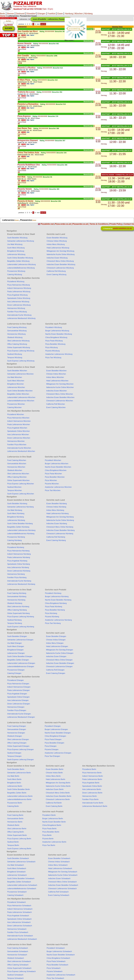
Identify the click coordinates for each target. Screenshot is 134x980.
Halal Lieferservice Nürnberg (57, 513)
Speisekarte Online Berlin (92, 786)
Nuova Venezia (24, 43)
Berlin (3, 14)
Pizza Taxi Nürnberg (53, 623)
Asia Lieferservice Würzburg (18, 302)
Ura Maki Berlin (13, 776)
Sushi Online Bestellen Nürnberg (20, 524)
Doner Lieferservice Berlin (92, 793)
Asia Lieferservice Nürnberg (18, 567)
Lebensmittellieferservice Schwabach (22, 889)
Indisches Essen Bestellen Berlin (59, 796)
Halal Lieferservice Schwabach (60, 868)
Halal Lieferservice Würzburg (58, 248)
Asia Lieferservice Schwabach (19, 922)
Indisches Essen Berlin (55, 789)
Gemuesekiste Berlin (15, 819)
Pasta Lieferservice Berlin (92, 779)
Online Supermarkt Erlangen (18, 746)
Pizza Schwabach (54, 968)
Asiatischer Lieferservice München (58, 487)
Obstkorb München (15, 470)
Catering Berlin (13, 806)
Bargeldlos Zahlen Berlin (17, 793)
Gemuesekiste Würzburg (17, 331)
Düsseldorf (31, 14)
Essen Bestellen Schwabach (59, 858)
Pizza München (51, 480)
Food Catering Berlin (15, 815)
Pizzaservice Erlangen (16, 670)
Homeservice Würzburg (16, 334)
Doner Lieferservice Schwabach (20, 926)
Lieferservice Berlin (15, 786)
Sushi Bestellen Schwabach (18, 858)
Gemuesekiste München (17, 464)
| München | (79, 14)
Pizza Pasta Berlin (49, 829)
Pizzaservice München (16, 404)
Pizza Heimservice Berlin (92, 773)
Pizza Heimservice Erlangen (18, 684)
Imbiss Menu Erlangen (55, 643)
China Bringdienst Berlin (52, 825)
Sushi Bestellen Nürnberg (17, 504)
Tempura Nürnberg (15, 623)
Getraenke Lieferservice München (20, 374)
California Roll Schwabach (58, 892)
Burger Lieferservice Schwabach (59, 951)
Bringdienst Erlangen (15, 650)
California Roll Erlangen (55, 670)
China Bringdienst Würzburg (56, 337)
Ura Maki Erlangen (15, 643)
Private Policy (116, 224)
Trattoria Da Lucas (26, 92)
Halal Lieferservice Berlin (55, 779)
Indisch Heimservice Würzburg (19, 288)
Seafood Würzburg (15, 354)
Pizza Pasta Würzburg (54, 341)
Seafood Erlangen (14, 753)
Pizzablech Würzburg (54, 327)
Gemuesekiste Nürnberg (17, 596)
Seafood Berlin (13, 842)
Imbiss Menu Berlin (53, 776)
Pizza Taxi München (53, 490)
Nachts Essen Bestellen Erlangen (58, 733)
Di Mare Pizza (24, 80)
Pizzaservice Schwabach (17, 892)
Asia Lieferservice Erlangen (18, 700)
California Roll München (56, 404)
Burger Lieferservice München (57, 464)
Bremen (11, 14)
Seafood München (14, 487)
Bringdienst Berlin (14, 783)
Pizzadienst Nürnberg (16, 547)
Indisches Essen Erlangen (56, 656)
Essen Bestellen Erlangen (56, 636)
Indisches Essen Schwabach (59, 878)
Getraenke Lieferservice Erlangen (20, 640)
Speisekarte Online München (18, 431)
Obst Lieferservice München (18, 474)
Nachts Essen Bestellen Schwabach (61, 955)
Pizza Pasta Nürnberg (54, 607)
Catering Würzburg (15, 275)
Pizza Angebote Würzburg (17, 295)
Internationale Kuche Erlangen (19, 714)
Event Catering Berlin (54, 806)
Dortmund (20, 14)
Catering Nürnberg (14, 540)
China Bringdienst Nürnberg (56, 603)
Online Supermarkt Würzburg (19, 347)
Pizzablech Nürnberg (53, 593)
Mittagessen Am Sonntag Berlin (58, 783)
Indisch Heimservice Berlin (93, 776)
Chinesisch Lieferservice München (60, 401)
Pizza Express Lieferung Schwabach (21, 971)
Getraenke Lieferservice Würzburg (21, 241)
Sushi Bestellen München (17, 371)
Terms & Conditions (99, 224)
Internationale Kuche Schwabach (20, 936)
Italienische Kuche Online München (60, 387)
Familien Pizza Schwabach (18, 932)
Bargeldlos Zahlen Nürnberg (18, 527)
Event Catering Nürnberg (56, 540)
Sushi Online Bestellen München (20, 391)
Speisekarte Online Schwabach (19, 919)
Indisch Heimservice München (19, 421)
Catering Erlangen (14, 673)
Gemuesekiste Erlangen (17, 729)
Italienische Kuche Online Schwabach (63, 875)
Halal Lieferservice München (57, 381)
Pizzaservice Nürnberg (16, 537)
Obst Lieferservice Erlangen (18, 739)
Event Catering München (56, 407)
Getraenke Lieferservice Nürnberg (20, 507)
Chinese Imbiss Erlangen (56, 640)
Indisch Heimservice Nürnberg (19, 554)
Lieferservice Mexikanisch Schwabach (22, 939)
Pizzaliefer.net (47, 224)
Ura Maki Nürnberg (15, 510)
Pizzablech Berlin (49, 815)
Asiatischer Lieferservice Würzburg (59, 354)
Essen (60, 14)
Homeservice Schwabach (17, 955)
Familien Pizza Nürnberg (17, 577)
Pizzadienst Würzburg (16, 282)
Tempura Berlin (13, 845)
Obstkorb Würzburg (15, 337)
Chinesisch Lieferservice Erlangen (59, 666)
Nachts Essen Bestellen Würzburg (59, 334)
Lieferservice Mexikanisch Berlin (95, 806)
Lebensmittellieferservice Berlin (19, 799)
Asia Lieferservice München (18, 435)
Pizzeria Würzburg (52, 351)
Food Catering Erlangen (17, 726)
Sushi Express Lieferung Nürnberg (21, 627)
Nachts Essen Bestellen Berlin (54, 822)
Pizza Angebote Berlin (91, 783)
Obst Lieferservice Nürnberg (18, 607)
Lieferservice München (16, 387)
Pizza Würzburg (51, 347)
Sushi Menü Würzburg (16, 248)
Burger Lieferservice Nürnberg (57, 596)
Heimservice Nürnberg (16, 574)
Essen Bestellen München (56, 371)
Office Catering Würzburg (17, 344)
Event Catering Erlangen (56, 673)
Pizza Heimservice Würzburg (18, 285)
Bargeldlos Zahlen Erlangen (18, 660)
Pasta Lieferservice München (19, 424)
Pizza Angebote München (17, 428)
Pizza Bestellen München (55, 477)
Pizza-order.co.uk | (63, 224)
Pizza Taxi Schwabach (55, 978)
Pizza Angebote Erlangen (17, 694)
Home (3, 16)
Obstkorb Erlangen (15, 736)
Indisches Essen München (56, 391)
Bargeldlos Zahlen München (18, 394)
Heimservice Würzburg (16, 308)
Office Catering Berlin (16, 832)
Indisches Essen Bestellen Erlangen (60, 663)
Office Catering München (17, 477)
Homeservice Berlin (15, 822)
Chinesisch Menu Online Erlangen (59, 660)
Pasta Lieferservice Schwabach (19, 912)
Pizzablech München (53, 460)
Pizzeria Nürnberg (52, 617)
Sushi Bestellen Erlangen (17, 636)
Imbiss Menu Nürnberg (55, 510)
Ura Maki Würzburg (15, 244)
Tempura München (15, 490)
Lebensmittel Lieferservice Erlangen (21, 663)
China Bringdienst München (56, 470)
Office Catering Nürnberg (17, 610)
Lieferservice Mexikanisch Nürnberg (21, 584)
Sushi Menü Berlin (14, 779)
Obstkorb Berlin (13, 825)
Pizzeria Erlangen (52, 749)
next (38, 24)
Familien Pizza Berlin (90, 799)
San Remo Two (25, 128)
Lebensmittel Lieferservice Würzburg (21, 264)
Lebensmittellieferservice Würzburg (21, 268)
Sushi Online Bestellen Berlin (19, 789)
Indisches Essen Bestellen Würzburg (61, 264)
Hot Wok (22, 177)
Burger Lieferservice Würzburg (57, 331)
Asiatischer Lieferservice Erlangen (58, 753)
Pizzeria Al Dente (25, 201)
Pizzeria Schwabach (55, 971)
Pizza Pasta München (53, 474)
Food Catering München (17, 460)
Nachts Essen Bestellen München (58, 467)
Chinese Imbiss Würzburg (57, 241)
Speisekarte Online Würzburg (19, 298)
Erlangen (41, 14)
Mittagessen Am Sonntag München (60, 384)
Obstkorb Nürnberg (15, 603)
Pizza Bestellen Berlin (51, 832)
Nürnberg (88, 14)
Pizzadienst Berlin (89, 769)
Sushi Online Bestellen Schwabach (21, 878)
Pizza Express (24, 116)
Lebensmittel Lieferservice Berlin (20, 796)
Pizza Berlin (47, 835)
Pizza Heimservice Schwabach (19, 906)
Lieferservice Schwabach (17, 875)
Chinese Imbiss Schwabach (59, 862)
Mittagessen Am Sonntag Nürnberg (60, 517)
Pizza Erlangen (51, 746)
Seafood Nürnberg (14, 620)
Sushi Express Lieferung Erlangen (20, 760)
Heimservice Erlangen (16, 707)
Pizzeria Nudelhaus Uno (29, 165)
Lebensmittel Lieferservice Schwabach (22, 885)
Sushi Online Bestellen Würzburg (20, 258)
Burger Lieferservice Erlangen (56, 729)
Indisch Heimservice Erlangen (19, 687)
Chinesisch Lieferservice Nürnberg (60, 534)
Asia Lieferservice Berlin (92, 789)
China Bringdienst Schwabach (58, 958)
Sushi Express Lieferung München (21, 494)
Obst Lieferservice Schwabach (19, 961)
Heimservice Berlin (89, 796)
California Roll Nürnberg (56, 537)
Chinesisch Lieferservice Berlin (58, 799)
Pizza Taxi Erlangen (52, 756)
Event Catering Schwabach (59, 895)
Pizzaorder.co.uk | (81, 224)
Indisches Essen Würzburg (57, 258)
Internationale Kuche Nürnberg (19, 581)
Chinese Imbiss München (56, 374)
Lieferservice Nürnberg (16, 520)
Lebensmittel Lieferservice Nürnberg (21, 530)
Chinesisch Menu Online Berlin (58, 793)
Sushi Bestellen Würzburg (17, 238)
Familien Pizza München (17, 445)
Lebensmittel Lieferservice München (21, 397)
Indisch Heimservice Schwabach (20, 909)
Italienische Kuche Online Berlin (58, 786)
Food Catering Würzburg (17, 327)
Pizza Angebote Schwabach (18, 916)
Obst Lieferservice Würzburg (18, 341)
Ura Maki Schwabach (16, 865)
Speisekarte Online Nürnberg (19, 564)
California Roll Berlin (54, 803)
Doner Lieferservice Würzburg (19, 305)
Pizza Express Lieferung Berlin (19, 839)
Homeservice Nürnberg (16, 600)
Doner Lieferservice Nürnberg (19, 571)
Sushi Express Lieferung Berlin (19, 849)
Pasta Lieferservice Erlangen (18, 690)
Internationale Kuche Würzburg (19, 315)
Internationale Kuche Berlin (93, 803)
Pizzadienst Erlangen (15, 680)
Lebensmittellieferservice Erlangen (21, 666)
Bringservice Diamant (28, 140)
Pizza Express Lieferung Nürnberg (21, 617)
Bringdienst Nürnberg (16, 517)
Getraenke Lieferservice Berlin (19, 773)
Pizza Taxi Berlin (49, 845)
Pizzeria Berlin (48, 839)
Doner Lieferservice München (19, 438)
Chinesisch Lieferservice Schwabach (62, 889)
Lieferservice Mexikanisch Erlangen (21, 717)
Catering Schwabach (15, 895)
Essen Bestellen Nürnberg (57, 504)
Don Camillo (23, 56)
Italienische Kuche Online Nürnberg (60, 520)
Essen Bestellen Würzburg (57, 238)
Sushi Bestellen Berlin (16, 769)
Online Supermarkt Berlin (17, 835)
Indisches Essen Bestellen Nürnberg (60, 530)
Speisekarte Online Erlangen (18, 697)
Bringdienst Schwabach (16, 872)
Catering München (14, 407)
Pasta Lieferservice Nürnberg (19, 557)
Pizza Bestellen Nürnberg (55, 610)
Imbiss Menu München (55, 377)
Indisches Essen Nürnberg (57, 524)
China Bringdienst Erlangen (55, 736)
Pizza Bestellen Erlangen (54, 743)
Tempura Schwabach (15, 978)
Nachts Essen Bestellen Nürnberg (58, 600)
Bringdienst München (15, 384)
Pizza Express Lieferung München (21, 484)
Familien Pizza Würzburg (17, 312)
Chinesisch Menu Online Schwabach (62, 882)
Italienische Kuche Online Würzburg (61, 254)
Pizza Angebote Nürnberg (17, 561)
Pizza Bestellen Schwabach (57, 965)
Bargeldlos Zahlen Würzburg (18, 261)
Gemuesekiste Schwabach (18, 951)
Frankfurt (52, 14)
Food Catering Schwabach (18, 948)
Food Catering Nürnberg (17, 593)
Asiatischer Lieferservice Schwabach (61, 975)
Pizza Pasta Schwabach (56, 961)
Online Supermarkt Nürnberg (18, 613)
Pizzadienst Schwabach (16, 902)
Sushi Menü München (16, 381)
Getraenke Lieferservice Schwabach (21, 862)
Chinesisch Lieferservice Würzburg (60, 268)
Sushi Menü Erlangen (16, 646)
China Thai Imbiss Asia (28, 153)
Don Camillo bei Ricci (28, 31)
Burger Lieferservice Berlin (53, 819)
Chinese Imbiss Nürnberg (56, 507)
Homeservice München (16, 467)
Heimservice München (16, 441)
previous (21, 24)
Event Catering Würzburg (57, 275)
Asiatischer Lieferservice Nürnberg (58, 620)
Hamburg (69, 14)
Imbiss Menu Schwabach (58, 865)
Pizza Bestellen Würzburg (55, 344)
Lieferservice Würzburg (16, 254)
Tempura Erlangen (14, 756)
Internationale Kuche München (19, 448)
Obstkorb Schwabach (16, 958)
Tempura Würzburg (15, 358)
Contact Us (129, 224)
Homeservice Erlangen (16, 733)
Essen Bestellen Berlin (55, 769)
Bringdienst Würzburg (16, 251)
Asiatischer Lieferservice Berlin (54, 842)
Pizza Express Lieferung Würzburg (21, 351)
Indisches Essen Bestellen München (60, 397)
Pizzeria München (52, 484)
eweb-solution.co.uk (122, 228)
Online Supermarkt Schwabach (19, 968)
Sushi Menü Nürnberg (16, 513)
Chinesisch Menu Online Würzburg (60, 261)
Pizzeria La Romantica (28, 104)
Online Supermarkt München (18, 480)
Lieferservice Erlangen (16, 653)
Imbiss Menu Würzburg (56, 244)
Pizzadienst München (16, 414)
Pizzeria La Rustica (26, 68)
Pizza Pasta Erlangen (53, 739)
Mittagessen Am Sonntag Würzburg (60, 251)
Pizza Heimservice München (18, 418)
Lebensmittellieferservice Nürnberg (21, 534)
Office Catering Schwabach (18, 965)
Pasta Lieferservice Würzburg (19, 292)
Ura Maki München (15, 377)
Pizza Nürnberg (51, 613)
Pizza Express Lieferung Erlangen (20, 749)
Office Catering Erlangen (17, 743)
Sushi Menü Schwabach (17, 868)
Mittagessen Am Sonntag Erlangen (60, 650)
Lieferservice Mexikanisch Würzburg (21, 318)
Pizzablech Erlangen (53, 726)
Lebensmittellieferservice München (21, 401)
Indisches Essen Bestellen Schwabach (63, 885)
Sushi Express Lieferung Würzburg (21, 361)
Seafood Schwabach (15, 975)
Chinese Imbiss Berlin (54, 773)
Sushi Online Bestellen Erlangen (20, 656)
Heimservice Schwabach (17, 929)
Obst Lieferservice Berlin (17, 829)
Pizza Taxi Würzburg (53, 358)
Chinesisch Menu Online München (60, 394)
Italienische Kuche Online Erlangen (60, 653)
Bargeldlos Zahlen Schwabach (19, 882)
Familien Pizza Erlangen (17, 710)
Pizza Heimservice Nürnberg (18, 551)
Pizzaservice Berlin (15, 803)
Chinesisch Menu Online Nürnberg (60, 527)
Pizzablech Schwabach (56, 948)
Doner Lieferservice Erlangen (19, 704)
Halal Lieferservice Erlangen (57, 646)
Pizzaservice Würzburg (16, 271)
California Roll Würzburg (56, 271)
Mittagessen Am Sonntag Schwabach (63, 872)
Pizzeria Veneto (25, 189)
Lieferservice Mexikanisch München (21, 451)
